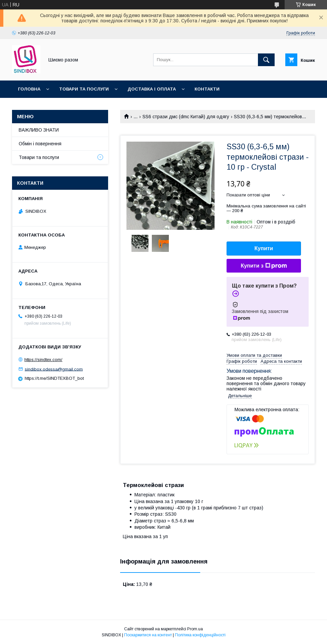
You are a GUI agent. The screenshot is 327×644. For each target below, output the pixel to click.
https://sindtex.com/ (43, 360)
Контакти (207, 89)
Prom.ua (195, 629)
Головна (29, 89)
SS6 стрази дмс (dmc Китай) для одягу (186, 117)
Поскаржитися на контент (148, 635)
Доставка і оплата (152, 89)
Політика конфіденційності (200, 635)
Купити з (264, 266)
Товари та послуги (84, 89)
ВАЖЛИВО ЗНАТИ (39, 130)
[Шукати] (266, 60)
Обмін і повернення (40, 144)
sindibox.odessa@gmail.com (54, 369)
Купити (264, 248)
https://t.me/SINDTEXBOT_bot (54, 378)
